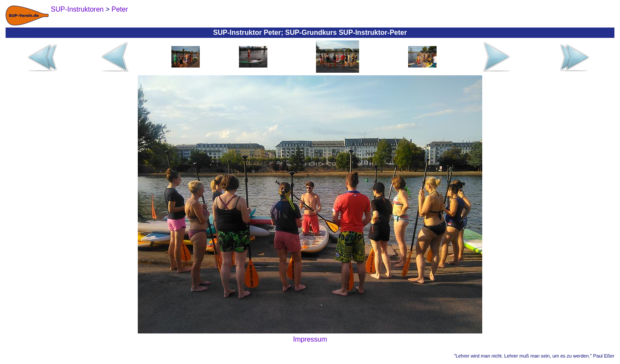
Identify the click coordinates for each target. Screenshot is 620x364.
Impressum (310, 339)
